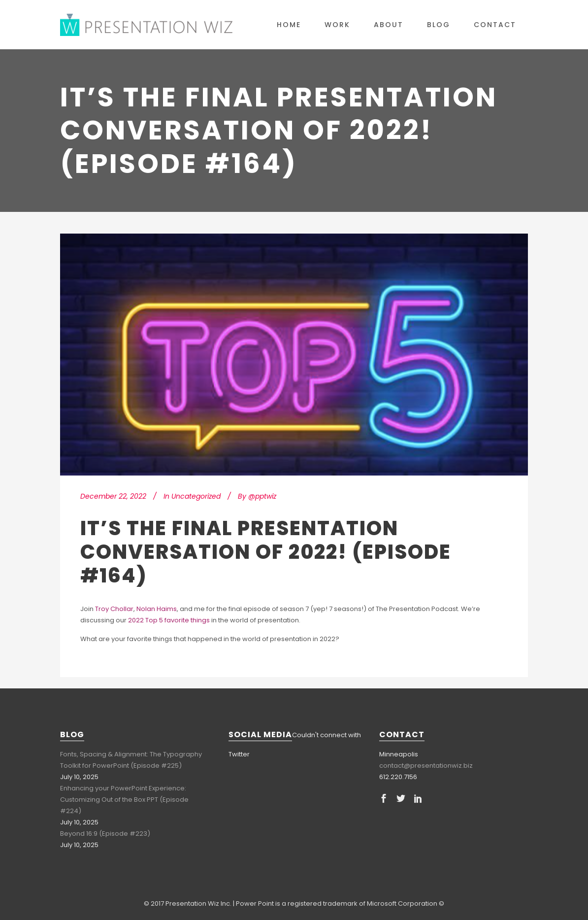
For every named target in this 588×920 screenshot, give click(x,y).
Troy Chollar (114, 609)
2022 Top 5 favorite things (169, 620)
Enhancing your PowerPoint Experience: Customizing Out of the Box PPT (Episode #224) (124, 800)
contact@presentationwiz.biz (426, 766)
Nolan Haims (157, 609)
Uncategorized (196, 496)
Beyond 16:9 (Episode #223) (105, 834)
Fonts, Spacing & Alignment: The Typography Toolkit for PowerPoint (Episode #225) (131, 760)
